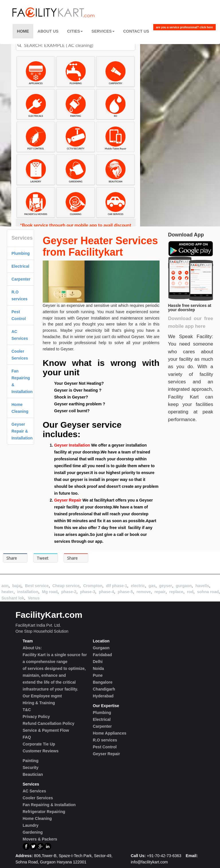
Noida (98, 668)
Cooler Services (38, 798)
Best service (37, 586)
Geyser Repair (68, 500)
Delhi (98, 662)
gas (152, 586)
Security (31, 768)
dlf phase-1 (117, 586)
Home (23, 31)
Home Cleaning (37, 818)
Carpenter (21, 279)
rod (190, 592)
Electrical (20, 266)
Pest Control (105, 747)
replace (176, 592)
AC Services (34, 791)
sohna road (208, 592)
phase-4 (106, 592)
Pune (98, 675)
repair (160, 592)
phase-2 (69, 592)
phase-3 (88, 592)
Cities (75, 31)
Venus (34, 598)
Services (103, 31)
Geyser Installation (72, 445)
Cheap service (66, 586)
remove (144, 592)
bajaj (17, 586)
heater (7, 592)
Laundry (31, 825)
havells (202, 586)
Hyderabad (103, 696)
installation (28, 592)
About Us (48, 31)
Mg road (50, 592)
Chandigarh (104, 689)
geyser (165, 586)
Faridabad (102, 655)
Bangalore (103, 682)
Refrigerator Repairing (44, 812)
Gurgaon (101, 648)
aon (5, 586)
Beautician (33, 774)
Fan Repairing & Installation (49, 805)
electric (138, 586)
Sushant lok (13, 598)
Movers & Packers (40, 839)
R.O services (105, 740)
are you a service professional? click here (184, 27)
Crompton (93, 586)
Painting (31, 761)
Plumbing (21, 253)
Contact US (136, 31)
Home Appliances (110, 733)
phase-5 (125, 592)
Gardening (33, 832)
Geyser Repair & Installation (22, 431)
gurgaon (184, 586)
